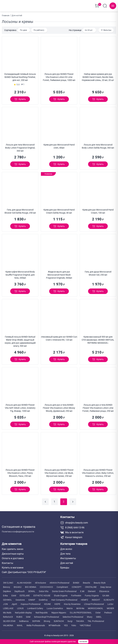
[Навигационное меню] (113, 5)
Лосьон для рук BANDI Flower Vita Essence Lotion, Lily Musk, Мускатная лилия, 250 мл (59, 472)
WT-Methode (54, 624)
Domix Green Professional (64, 590)
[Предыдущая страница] (45, 501)
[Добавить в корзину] (20, 98)
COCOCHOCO (46, 586)
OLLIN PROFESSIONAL (81, 612)
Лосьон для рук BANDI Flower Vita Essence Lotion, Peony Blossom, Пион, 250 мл (20, 472)
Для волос (66, 548)
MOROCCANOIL (96, 607)
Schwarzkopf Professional (46, 616)
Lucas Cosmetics (55, 607)
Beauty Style (100, 582)
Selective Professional (73, 616)
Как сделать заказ (13, 548)
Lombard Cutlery (35, 607)
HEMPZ (84, 599)
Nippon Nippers (59, 612)
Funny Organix (92, 594)
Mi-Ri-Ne (80, 607)
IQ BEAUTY (109, 599)
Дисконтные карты (13, 553)
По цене (23, 29)
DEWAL (32, 590)
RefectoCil (8, 616)
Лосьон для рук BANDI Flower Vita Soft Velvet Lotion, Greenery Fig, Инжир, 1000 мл (20, 407)
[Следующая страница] (73, 501)
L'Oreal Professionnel (94, 603)
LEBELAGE (8, 607)
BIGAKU (18, 586)
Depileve (7, 590)
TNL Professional (96, 620)
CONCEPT (77, 586)
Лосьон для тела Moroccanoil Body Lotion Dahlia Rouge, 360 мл (98, 145)
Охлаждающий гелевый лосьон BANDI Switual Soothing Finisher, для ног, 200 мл (20, 76)
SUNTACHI (59, 620)
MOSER (110, 607)
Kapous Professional (31, 603)
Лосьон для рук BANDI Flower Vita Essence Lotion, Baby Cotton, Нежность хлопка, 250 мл (98, 472)
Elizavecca (104, 590)
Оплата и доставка (13, 557)
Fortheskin (76, 594)
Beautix (86, 582)
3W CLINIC (8, 582)
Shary (90, 616)
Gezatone (20, 599)
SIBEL (99, 616)
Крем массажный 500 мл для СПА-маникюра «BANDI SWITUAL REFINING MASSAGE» (98, 339)
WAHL (20, 624)
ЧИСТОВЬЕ (85, 624)
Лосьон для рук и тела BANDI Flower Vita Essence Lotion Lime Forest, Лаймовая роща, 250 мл (98, 407)
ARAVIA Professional (59, 582)
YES (66, 624)
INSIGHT (96, 599)
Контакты (7, 562)
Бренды (65, 567)
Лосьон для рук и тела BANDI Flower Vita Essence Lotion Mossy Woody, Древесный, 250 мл (59, 407)
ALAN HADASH (24, 582)
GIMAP (32, 599)
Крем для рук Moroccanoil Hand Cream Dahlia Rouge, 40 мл (59, 210)
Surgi (70, 620)
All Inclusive (40, 582)
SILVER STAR (9, 620)
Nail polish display (23, 612)
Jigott (14, 603)
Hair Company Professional (64, 599)
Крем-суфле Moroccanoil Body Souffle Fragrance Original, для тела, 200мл (20, 274)
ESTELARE (25, 594)
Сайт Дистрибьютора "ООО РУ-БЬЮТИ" (24, 571)
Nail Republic (42, 612)
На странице (75, 29)
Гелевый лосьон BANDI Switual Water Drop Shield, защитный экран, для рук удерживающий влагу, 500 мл (20, 340)
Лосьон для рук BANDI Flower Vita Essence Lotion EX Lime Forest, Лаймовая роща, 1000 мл (59, 76)
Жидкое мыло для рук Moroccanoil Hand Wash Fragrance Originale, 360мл (59, 274)
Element (92, 590)
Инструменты (68, 557)
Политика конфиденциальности (18, 529)
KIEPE (57, 603)
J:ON (5, 603)
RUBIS (19, 616)
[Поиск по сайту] (105, 5)
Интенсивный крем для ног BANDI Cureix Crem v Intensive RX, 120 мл (59, 337)
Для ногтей (67, 562)
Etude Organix (61, 594)
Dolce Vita (44, 590)
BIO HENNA (31, 586)
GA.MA (106, 594)
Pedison (108, 612)
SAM (28, 616)
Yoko (74, 624)
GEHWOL (7, 599)
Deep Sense (106, 586)
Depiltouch (20, 590)
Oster (98, 612)
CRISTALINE (91, 586)
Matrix (70, 607)
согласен (83, 642)
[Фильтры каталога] (106, 29)
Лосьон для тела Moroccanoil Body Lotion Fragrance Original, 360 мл (20, 147)
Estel (14, 594)
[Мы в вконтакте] (88, 531)
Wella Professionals (36, 624)
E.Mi (82, 590)
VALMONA (8, 624)
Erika (5, 594)
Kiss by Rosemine (72, 603)
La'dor (110, 603)
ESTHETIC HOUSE (42, 594)
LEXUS (20, 607)
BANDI (76, 582)
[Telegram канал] (88, 536)
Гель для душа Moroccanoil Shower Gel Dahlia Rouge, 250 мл (20, 210)
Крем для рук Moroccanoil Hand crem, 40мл (59, 145)
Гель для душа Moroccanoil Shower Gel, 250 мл (98, 272)
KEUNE (47, 603)
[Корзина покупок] (97, 5)
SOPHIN (36, 620)
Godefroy (43, 599)
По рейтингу (39, 29)
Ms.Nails (7, 612)
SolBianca (24, 620)
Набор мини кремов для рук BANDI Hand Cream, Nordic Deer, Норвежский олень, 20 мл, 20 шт (98, 76)
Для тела (65, 553)
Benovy (7, 586)
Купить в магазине (13, 567)
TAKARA (80, 620)
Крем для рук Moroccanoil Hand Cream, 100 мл (98, 210)
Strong (47, 620)
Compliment (62, 586)
